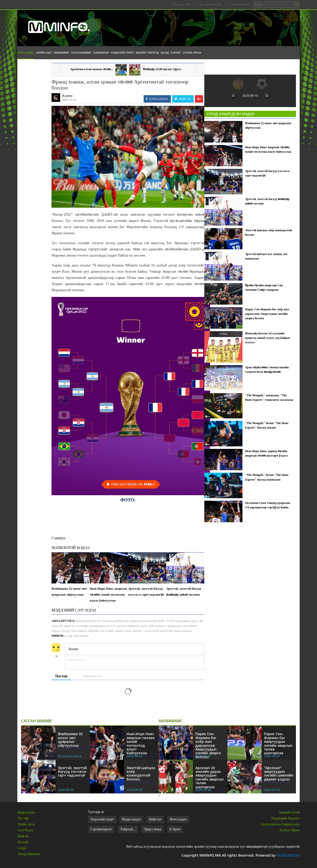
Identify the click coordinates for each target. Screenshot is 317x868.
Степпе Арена (192, 53)
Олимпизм (101, 53)
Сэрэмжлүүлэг (101, 829)
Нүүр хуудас (26, 53)
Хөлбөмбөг (62, 53)
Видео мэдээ (131, 819)
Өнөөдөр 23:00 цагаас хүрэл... (163, 69)
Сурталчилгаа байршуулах (280, 824)
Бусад (165, 53)
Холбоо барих (290, 830)
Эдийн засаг (26, 824)
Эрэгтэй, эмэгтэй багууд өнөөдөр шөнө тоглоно (184, 592)
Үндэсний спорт (122, 53)
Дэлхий (23, 842)
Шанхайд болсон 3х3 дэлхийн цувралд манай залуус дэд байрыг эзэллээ (268, 338)
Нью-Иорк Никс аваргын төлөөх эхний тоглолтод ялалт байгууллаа (108, 594)
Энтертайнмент (29, 854)
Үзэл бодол (25, 830)
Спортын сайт (240, 4)
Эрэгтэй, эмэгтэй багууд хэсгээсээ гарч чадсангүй (146, 592)
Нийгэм (23, 836)
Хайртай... (128, 829)
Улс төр (23, 818)
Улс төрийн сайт (210, 4)
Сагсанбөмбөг (81, 53)
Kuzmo (67, 96)
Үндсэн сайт (182, 4)
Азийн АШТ (44, 53)
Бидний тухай (290, 812)
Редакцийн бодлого (286, 818)
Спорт (22, 848)
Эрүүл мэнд (152, 829)
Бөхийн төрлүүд (147, 53)
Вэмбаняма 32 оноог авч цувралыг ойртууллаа (69, 592)
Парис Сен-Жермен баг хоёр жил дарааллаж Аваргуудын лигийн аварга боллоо (267, 314)
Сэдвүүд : (59, 538)
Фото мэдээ (178, 819)
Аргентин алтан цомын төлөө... (92, 69)
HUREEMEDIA (288, 855)
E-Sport (176, 53)
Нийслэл (155, 819)
